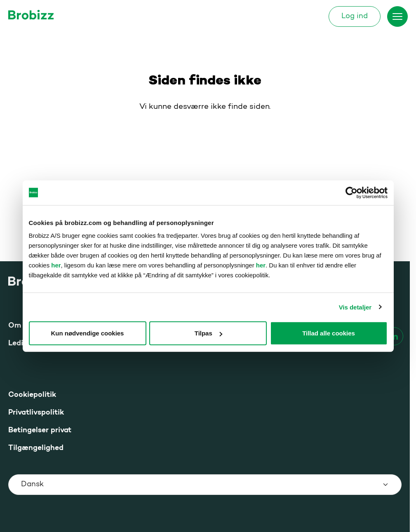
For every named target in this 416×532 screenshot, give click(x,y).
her (56, 265)
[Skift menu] (397, 16)
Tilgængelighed (36, 448)
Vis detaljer (355, 307)
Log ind (355, 16)
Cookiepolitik (32, 395)
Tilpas (208, 333)
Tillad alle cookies (329, 333)
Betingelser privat (40, 430)
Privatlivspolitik (36, 413)
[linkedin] (394, 336)
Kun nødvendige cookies (88, 333)
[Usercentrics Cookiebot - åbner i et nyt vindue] (351, 192)
